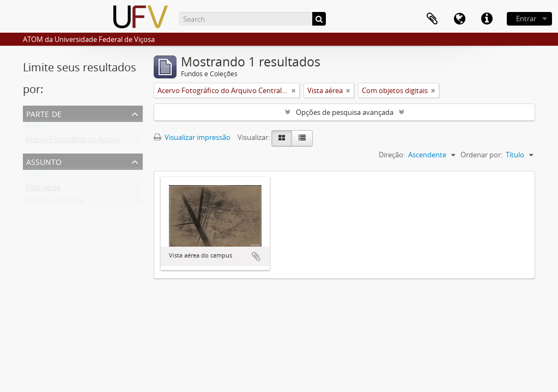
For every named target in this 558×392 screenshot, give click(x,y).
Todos (35, 128)
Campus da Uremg (55, 203)
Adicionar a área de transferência (256, 256)
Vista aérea (43, 189)
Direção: (392, 155)
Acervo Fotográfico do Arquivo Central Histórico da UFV (115, 142)
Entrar (526, 19)
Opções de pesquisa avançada (345, 112)
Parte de (44, 113)
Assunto (44, 161)
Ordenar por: (481, 155)
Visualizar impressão (192, 137)
